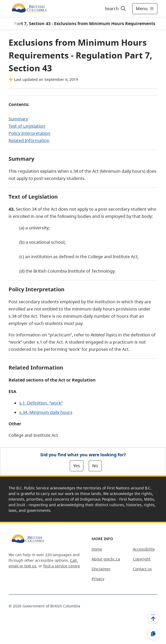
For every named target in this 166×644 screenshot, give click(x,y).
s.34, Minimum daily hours (46, 412)
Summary (18, 119)
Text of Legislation (27, 126)
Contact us (142, 569)
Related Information (29, 140)
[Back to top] (153, 617)
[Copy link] (153, 634)
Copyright (142, 559)
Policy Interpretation (29, 133)
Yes (77, 466)
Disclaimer (101, 569)
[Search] (115, 9)
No (95, 466)
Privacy (98, 579)
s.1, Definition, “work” (41, 403)
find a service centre (62, 566)
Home (97, 549)
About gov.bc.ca (106, 559)
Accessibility (144, 549)
